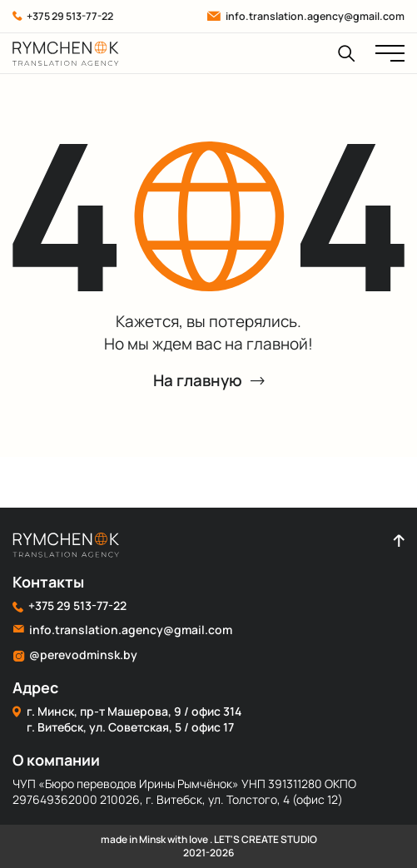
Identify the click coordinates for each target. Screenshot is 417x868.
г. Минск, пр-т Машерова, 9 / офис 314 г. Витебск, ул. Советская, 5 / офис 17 (127, 719)
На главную (209, 381)
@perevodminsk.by (75, 655)
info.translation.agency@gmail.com (305, 16)
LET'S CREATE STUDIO (266, 839)
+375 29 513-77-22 (63, 16)
